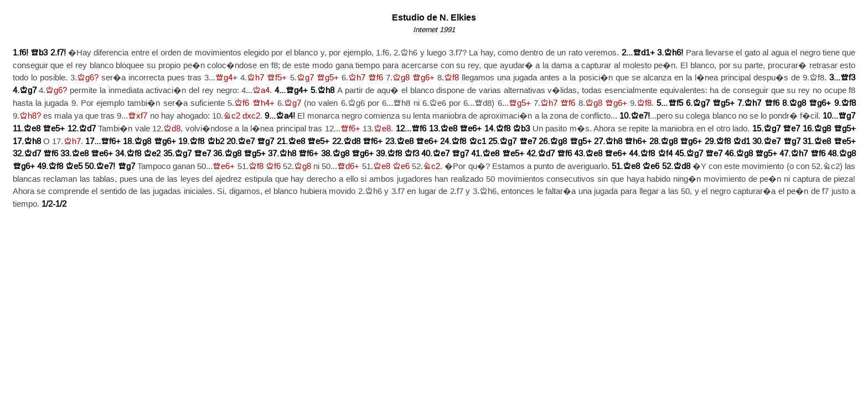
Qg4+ (226, 78)
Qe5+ (54, 129)
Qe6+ (471, 129)
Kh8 (326, 91)
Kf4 (665, 154)
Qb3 (39, 53)
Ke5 (74, 167)
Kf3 (412, 154)
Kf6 (242, 103)
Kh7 (255, 78)
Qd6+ (348, 167)
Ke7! (640, 116)
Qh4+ (263, 103)
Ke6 (401, 167)
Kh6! (673, 53)
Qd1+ (644, 53)
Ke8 (32, 129)
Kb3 (521, 129)
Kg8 (401, 78)
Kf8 (451, 78)
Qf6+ (350, 129)
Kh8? (30, 116)
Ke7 (246, 142)
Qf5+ (277, 78)
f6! (24, 53)
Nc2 (232, 116)
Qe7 (791, 129)
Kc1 (477, 142)
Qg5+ (328, 78)
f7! (61, 53)
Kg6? (88, 78)
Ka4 (261, 91)
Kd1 (742, 142)
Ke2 (152, 154)
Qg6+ (423, 78)
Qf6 (376, 78)
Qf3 (848, 78)
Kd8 (172, 129)
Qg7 (847, 116)
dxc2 (251, 116)
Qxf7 (138, 116)
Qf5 (676, 103)
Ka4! (285, 116)
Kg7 (305, 78)
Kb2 (216, 142)
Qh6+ (635, 142)
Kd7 (87, 129)
